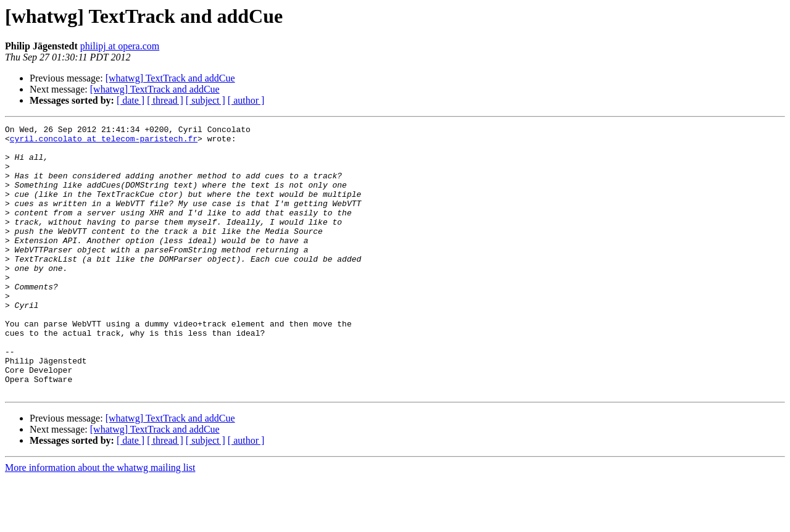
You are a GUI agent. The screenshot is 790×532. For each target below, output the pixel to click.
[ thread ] (165, 100)
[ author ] (246, 100)
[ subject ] (206, 100)
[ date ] (131, 100)
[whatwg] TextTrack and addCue (170, 78)
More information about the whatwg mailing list (100, 521)
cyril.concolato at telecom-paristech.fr (104, 142)
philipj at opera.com (120, 46)
